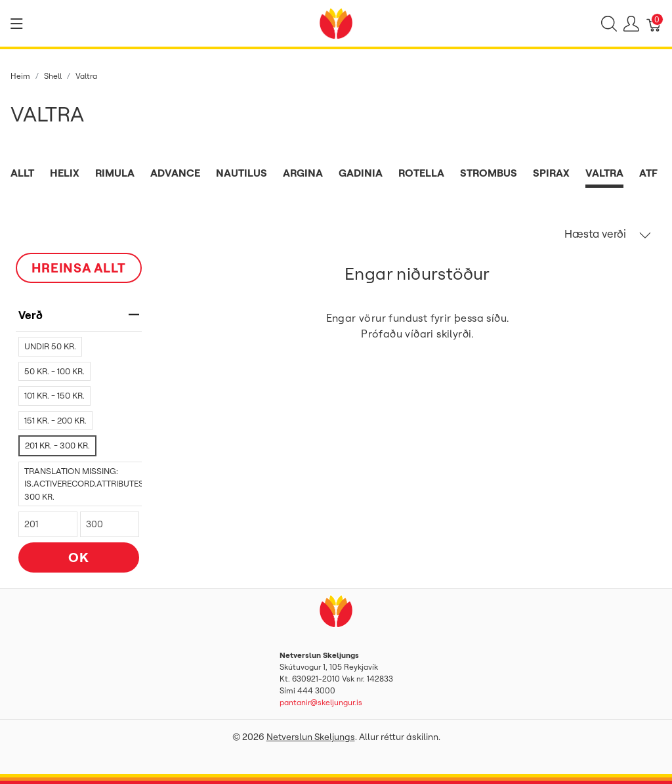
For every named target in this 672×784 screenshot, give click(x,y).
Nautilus (241, 173)
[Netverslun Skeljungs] (336, 22)
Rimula (115, 173)
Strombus (489, 173)
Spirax (551, 173)
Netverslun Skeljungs (311, 737)
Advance (175, 173)
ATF (648, 173)
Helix (65, 173)
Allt (22, 173)
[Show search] (609, 24)
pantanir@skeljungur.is (321, 702)
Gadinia (361, 173)
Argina (303, 173)
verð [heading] (79, 315)
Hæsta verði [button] (608, 234)
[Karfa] (654, 24)
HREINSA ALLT (79, 268)
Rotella (421, 173)
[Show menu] (17, 24)
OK (79, 557)
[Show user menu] (631, 24)
